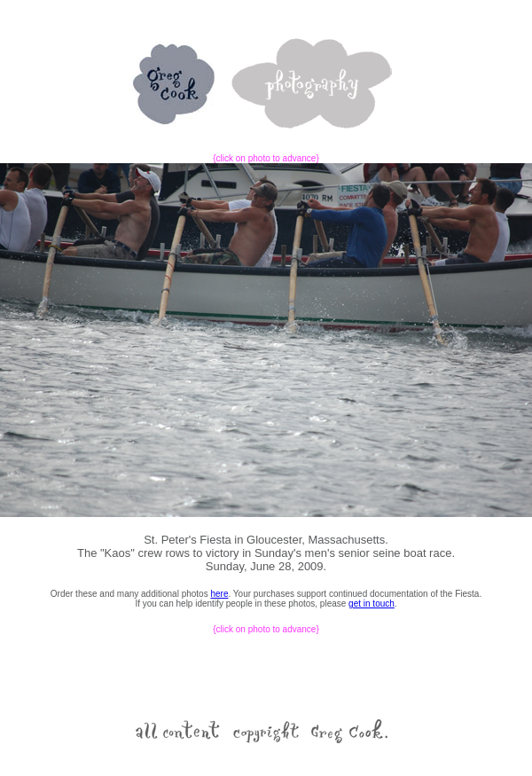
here (219, 594)
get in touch (372, 604)
